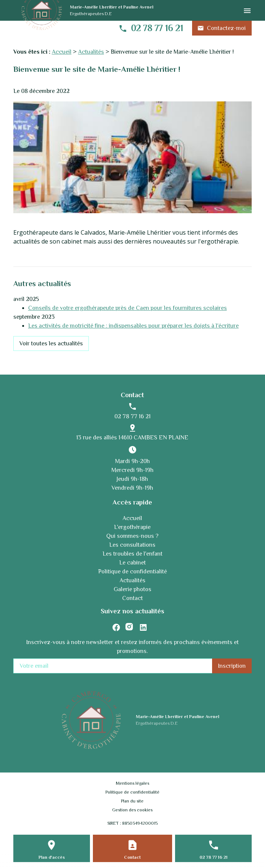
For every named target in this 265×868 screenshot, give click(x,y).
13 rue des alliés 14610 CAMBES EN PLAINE (132, 438)
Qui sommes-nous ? (132, 536)
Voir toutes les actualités (51, 343)
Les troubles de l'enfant (132, 554)
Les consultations (132, 545)
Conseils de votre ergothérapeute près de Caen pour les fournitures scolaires (128, 308)
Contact (132, 598)
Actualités (91, 52)
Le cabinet (132, 563)
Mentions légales (132, 783)
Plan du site (132, 801)
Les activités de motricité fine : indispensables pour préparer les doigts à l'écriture (133, 326)
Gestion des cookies (132, 810)
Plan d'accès (52, 857)
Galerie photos (132, 589)
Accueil (62, 52)
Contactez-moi (222, 28)
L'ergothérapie (132, 527)
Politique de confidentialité (132, 572)
